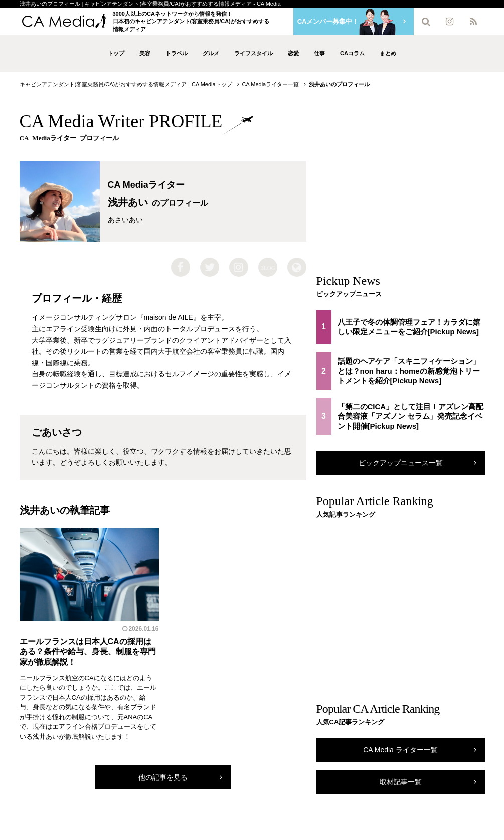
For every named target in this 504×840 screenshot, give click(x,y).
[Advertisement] (401, 183)
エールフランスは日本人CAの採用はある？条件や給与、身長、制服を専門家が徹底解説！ (88, 652)
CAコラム (352, 53)
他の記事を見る (163, 777)
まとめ (388, 53)
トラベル (177, 53)
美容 (145, 53)
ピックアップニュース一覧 (401, 463)
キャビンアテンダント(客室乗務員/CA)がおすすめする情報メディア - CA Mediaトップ (126, 84)
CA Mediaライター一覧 (271, 84)
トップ (116, 53)
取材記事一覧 (401, 782)
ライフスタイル (254, 53)
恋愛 (293, 53)
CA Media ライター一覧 (400, 750)
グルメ (211, 53)
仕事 (319, 53)
